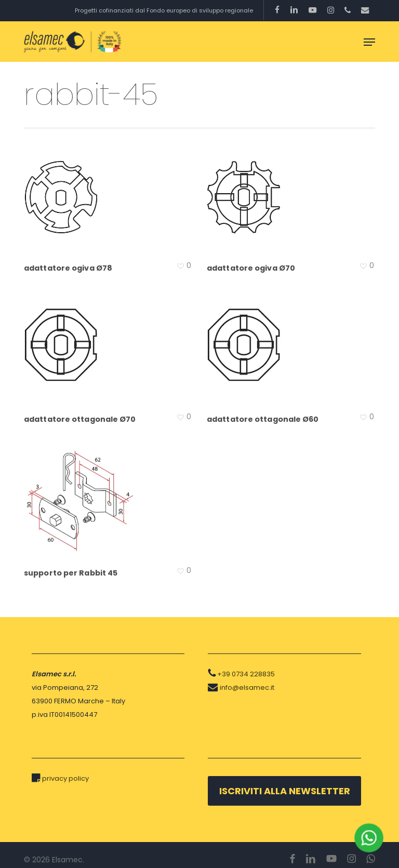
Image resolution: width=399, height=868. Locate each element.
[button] (369, 42)
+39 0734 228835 (246, 674)
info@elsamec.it (247, 687)
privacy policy (65, 778)
